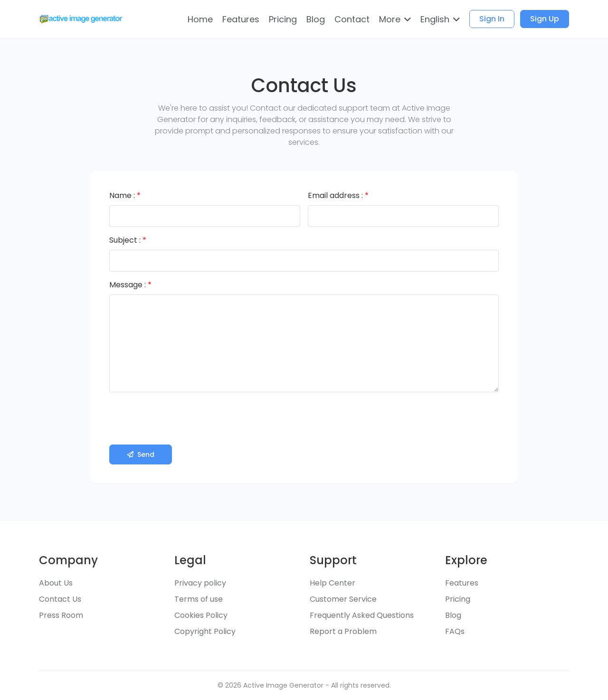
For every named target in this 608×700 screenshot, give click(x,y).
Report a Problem (343, 631)
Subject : (128, 240)
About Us (56, 583)
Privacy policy (200, 583)
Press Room (61, 615)
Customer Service (343, 599)
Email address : (338, 195)
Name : (125, 195)
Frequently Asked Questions (362, 615)
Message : (130, 285)
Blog (453, 615)
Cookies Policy (201, 615)
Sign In (492, 19)
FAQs (455, 631)
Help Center (332, 583)
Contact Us (60, 599)
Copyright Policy (205, 631)
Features (462, 583)
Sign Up (545, 19)
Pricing (458, 599)
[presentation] (181, 418)
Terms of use (199, 599)
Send (141, 454)
